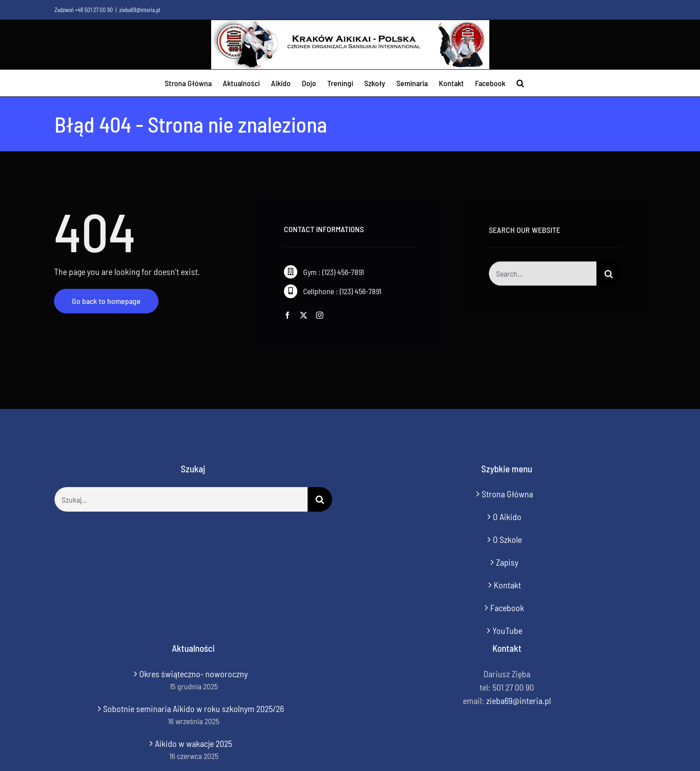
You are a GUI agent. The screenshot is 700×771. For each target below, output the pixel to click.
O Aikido (507, 517)
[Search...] (543, 275)
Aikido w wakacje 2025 (194, 743)
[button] (520, 83)
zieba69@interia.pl (140, 10)
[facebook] (287, 315)
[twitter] (304, 315)
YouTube (507, 630)
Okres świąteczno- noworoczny (194, 674)
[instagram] (320, 315)
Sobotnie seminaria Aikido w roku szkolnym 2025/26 (194, 708)
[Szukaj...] (181, 499)
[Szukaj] (609, 275)
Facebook (507, 608)
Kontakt (507, 585)
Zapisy (507, 562)
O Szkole (507, 539)
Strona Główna (507, 494)
